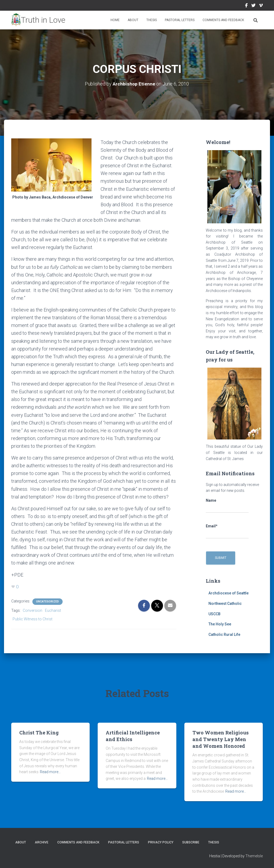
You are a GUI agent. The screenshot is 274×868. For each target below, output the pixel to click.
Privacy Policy (161, 842)
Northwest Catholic (225, 604)
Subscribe (191, 842)
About (133, 20)
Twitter (253, 6)
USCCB (214, 614)
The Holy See (220, 624)
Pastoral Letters (180, 20)
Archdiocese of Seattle (229, 593)
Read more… (50, 772)
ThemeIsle (254, 856)
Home (115, 20)
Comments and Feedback (223, 20)
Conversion (33, 610)
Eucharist (53, 610)
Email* (227, 531)
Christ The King (39, 733)
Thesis (152, 20)
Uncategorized (47, 602)
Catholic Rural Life (224, 635)
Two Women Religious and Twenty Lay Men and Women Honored (220, 739)
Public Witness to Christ (33, 619)
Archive (42, 842)
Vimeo (261, 6)
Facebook (246, 6)
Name (227, 506)
